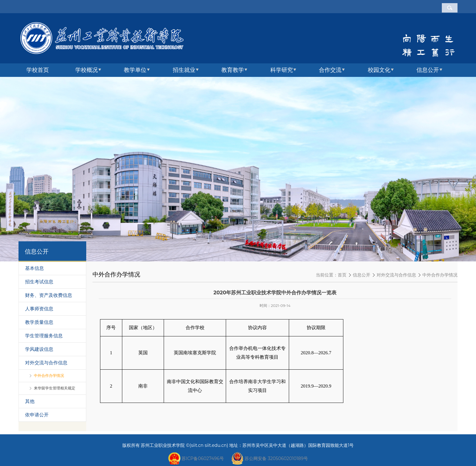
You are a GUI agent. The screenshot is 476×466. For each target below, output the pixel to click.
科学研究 (282, 70)
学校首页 (38, 70)
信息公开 (428, 70)
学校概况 (87, 70)
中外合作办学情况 (440, 275)
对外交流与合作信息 (396, 275)
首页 (342, 275)
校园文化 (379, 70)
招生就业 (184, 70)
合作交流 (330, 70)
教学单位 (135, 70)
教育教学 (233, 70)
